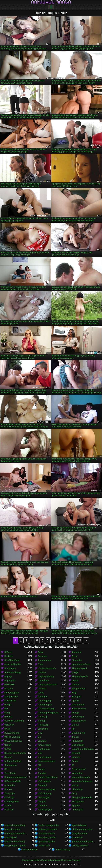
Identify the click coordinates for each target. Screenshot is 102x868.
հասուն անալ (62, 850)
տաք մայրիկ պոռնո (15, 845)
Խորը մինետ (79, 689)
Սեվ (40, 733)
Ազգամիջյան (79, 721)
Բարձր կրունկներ (48, 777)
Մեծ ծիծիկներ (12, 660)
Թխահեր (77, 652)
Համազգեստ (12, 801)
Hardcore (8, 656)
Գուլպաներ (78, 801)
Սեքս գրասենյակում (15, 777)
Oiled (7, 769)
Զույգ (7, 713)
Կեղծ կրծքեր (45, 810)
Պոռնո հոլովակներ (48, 825)
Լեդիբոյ (42, 741)
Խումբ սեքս (44, 745)
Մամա (75, 725)
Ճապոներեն (11, 697)
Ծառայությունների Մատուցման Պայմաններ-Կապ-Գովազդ (51, 860)
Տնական (76, 697)
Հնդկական (44, 749)
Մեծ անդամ (78, 705)
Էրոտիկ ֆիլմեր (46, 841)
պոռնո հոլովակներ (15, 825)
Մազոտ (9, 689)
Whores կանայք (12, 737)
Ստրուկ (76, 757)
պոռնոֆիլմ (11, 837)
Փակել (75, 737)
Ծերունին (10, 793)
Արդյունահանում (81, 664)
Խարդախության (81, 777)
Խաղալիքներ (12, 693)
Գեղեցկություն (80, 676)
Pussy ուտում (79, 769)
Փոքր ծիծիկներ (13, 664)
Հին (40, 753)
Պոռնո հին (44, 845)
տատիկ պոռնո (46, 833)
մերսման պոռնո (47, 837)
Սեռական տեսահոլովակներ (16, 833)
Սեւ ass (8, 789)
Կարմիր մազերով (14, 721)
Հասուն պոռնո (29, 850)
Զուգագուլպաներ (48, 684)
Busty (40, 652)
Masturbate (9, 684)
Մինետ (8, 652)
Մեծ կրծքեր (78, 745)
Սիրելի (8, 676)
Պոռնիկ (42, 689)
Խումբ (75, 785)
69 (73, 765)
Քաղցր (76, 713)
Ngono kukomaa (79, 825)
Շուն (40, 664)
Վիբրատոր (11, 765)
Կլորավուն (78, 773)
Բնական (43, 697)
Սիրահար (43, 680)
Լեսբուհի (43, 729)
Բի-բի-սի (43, 717)
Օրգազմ (42, 785)
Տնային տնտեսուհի (15, 753)
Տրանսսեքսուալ (13, 741)
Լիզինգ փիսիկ (46, 676)
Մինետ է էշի (78, 733)
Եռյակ (75, 680)
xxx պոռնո (77, 837)
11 (71, 641)
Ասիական (10, 680)
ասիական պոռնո (48, 829)
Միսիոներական (47, 668)
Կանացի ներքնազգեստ (50, 713)
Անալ (41, 693)
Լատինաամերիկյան (83, 749)
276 (79, 641)
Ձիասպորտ (44, 660)
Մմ (39, 737)
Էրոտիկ (76, 753)
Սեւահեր (9, 725)
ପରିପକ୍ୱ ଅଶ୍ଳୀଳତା (80, 845)
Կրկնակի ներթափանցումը (83, 781)
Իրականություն (47, 761)
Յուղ (74, 793)
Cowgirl (75, 672)
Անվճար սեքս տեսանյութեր (83, 829)
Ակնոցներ (77, 789)
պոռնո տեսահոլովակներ (16, 841)
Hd (73, 729)
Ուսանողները (12, 733)
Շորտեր (42, 805)
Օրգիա (42, 801)
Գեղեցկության (80, 668)
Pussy (75, 656)
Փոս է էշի (9, 797)
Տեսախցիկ (44, 797)
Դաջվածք (43, 725)
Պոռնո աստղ (79, 709)
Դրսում (8, 717)
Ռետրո (8, 757)
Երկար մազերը (13, 761)
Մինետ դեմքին (13, 781)
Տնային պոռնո (80, 833)
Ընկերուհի (10, 701)
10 (65, 641)
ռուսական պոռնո (51, 2)
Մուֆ (7, 729)
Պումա (8, 805)
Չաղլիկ (42, 773)
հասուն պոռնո (12, 829)
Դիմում (76, 701)
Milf (40, 765)
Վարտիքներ (45, 701)
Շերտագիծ (78, 717)
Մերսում (9, 810)
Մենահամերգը (46, 709)
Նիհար (42, 721)
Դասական (78, 810)
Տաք (74, 693)
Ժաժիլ (8, 705)
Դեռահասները (13, 672)
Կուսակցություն (47, 789)
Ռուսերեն (10, 785)
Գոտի (75, 761)
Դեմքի (8, 745)
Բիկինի (76, 805)
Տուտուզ (43, 656)
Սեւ (6, 709)
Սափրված (10, 668)
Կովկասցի (78, 741)
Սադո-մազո (44, 757)
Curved (8, 749)
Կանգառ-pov (45, 705)
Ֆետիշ (42, 769)
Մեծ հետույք (45, 793)
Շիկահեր (77, 660)
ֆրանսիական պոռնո (83, 841)
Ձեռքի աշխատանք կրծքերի (83, 797)
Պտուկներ (10, 773)
